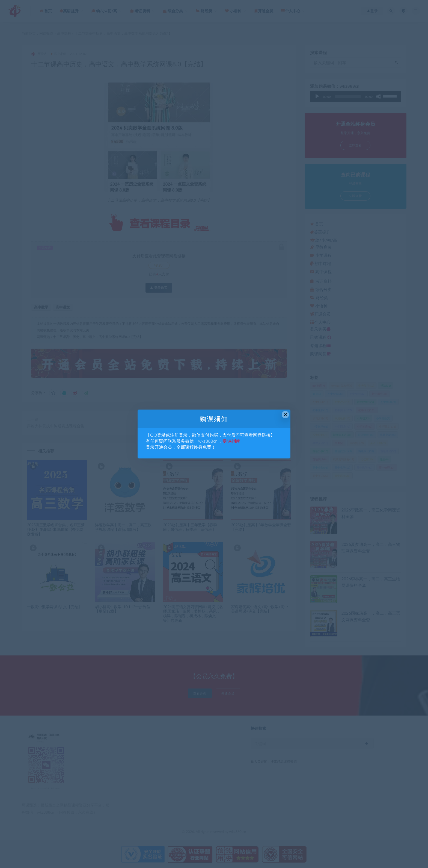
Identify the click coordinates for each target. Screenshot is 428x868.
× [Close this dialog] (285, 415)
